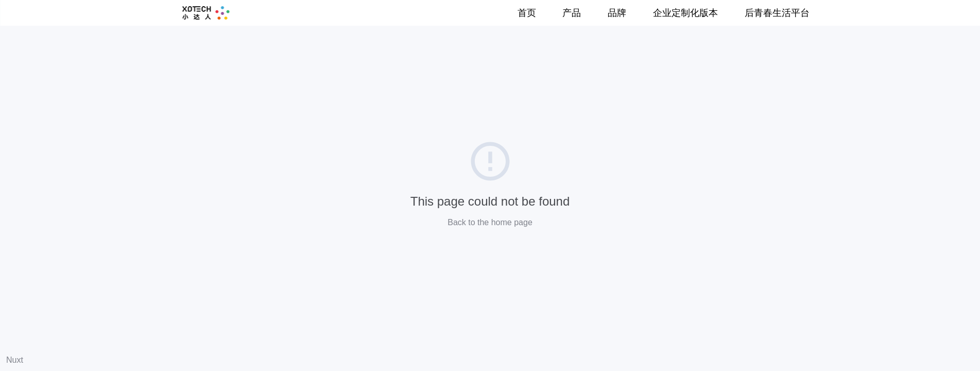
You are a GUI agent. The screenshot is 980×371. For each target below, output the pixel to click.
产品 (572, 13)
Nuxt (15, 360)
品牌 (617, 13)
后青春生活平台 (777, 13)
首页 (527, 13)
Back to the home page (490, 222)
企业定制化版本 (685, 13)
